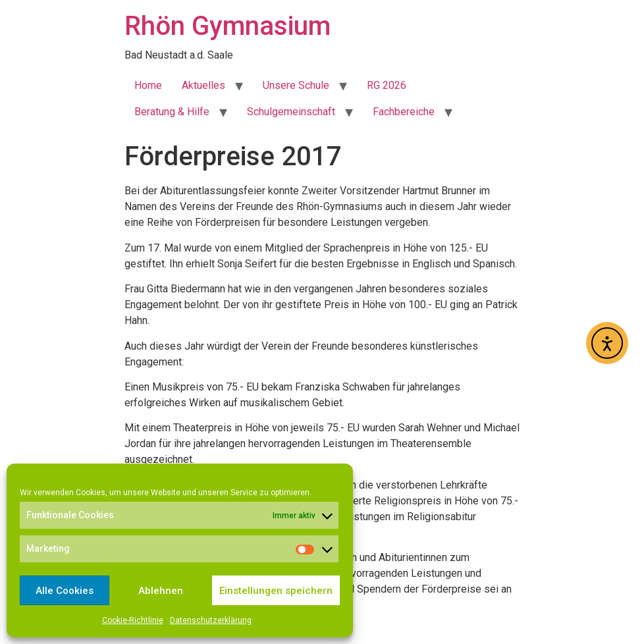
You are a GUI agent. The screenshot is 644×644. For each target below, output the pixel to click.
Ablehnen (161, 591)
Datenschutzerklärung (211, 620)
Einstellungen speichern (276, 591)
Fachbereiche (404, 112)
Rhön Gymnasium (228, 26)
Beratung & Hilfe (172, 112)
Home (148, 85)
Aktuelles (203, 85)
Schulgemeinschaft (291, 112)
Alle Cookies (65, 591)
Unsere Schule (296, 85)
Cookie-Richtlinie (133, 620)
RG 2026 (387, 85)
